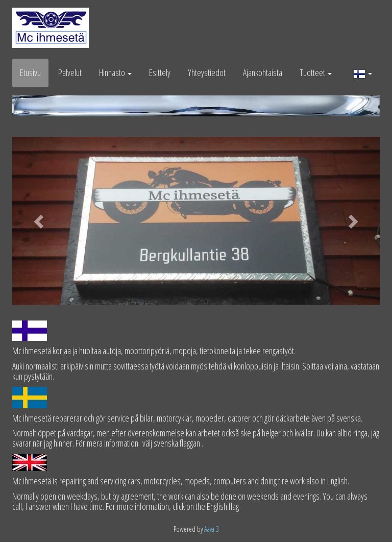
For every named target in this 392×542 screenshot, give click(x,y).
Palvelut (70, 72)
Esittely (160, 72)
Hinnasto (115, 72)
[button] (363, 73)
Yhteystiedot (207, 72)
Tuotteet (316, 72)
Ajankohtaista (263, 72)
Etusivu (30, 72)
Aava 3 (212, 529)
